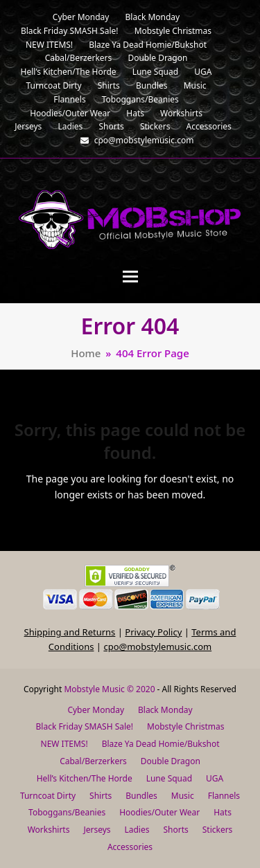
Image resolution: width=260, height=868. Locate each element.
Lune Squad (169, 778)
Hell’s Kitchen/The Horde (85, 778)
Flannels (224, 796)
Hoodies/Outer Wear (159, 812)
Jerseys (97, 830)
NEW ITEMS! (64, 744)
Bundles (141, 796)
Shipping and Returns (70, 632)
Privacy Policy (153, 632)
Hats (223, 812)
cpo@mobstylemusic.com (157, 647)
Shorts (175, 830)
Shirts (101, 796)
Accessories (130, 847)
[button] (130, 277)
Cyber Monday (96, 710)
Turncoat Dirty (48, 796)
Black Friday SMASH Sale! (85, 726)
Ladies (137, 830)
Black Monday (165, 710)
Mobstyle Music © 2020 (109, 689)
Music (183, 796)
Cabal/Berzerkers (93, 761)
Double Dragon (171, 761)
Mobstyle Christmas (185, 726)
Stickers (218, 830)
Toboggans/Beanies (67, 812)
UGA (215, 778)
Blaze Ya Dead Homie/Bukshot (161, 744)
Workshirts (49, 830)
